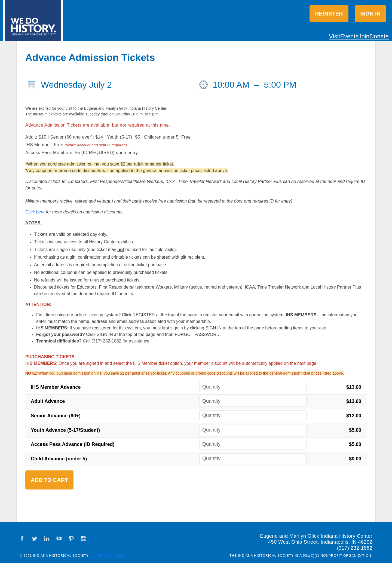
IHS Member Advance (56, 387)
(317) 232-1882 (355, 548)
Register (329, 14)
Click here (35, 212)
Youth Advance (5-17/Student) (65, 430)
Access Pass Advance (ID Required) (73, 444)
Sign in (370, 14)
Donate (379, 36)
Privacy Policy (112, 556)
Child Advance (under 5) (59, 459)
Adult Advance (48, 401)
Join (364, 36)
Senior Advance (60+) (56, 416)
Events (349, 36)
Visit (334, 36)
